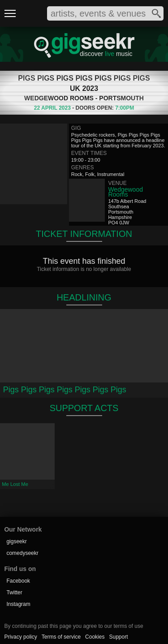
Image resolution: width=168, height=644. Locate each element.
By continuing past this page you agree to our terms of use (73, 626)
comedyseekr (22, 553)
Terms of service (61, 637)
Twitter (14, 592)
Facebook (18, 581)
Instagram (18, 604)
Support (118, 637)
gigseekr (16, 541)
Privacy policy (20, 637)
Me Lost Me (15, 484)
